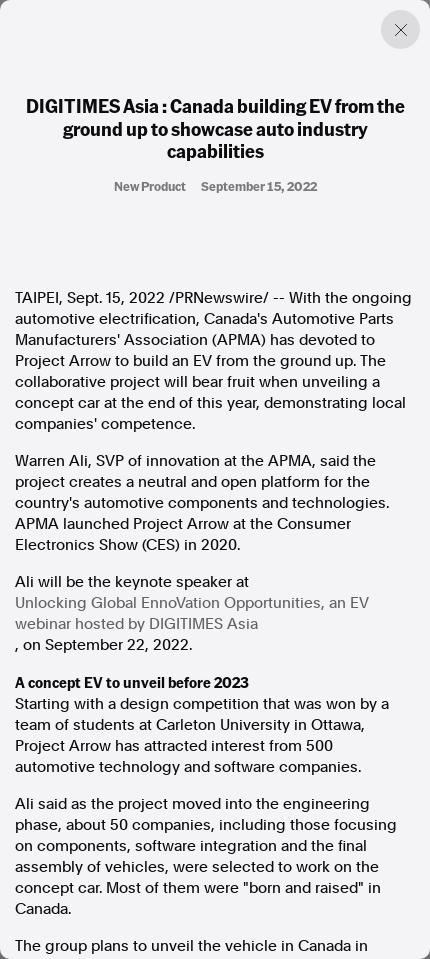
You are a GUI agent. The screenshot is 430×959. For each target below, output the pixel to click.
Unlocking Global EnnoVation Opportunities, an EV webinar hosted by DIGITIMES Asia (192, 613)
